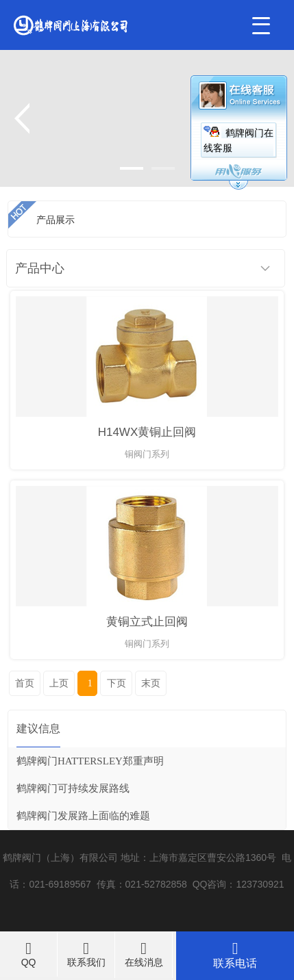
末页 (151, 683)
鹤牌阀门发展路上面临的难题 (83, 816)
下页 (117, 683)
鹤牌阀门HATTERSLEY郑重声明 (90, 761)
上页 (59, 683)
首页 (25, 683)
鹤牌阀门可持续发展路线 (73, 788)
